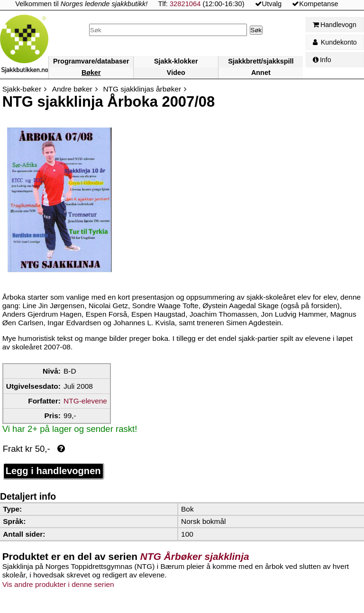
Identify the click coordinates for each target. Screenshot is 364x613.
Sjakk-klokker (176, 61)
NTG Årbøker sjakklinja (195, 556)
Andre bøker (72, 89)
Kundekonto (335, 42)
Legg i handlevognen (53, 471)
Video (176, 73)
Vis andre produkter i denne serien (58, 584)
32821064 (185, 4)
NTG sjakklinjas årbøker (142, 89)
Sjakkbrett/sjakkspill (261, 61)
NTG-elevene (85, 401)
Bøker (91, 73)
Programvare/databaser (91, 61)
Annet (261, 73)
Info (322, 60)
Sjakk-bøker (22, 89)
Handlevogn (335, 25)
